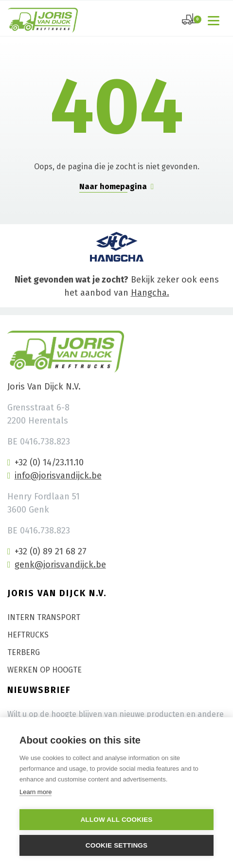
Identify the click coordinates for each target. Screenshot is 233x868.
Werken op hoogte (45, 670)
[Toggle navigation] (215, 20)
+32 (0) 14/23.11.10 (45, 462)
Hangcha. (150, 293)
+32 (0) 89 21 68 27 (47, 551)
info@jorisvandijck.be (54, 476)
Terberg (24, 652)
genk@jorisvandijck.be (57, 565)
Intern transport (44, 617)
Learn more (36, 792)
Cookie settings (117, 845)
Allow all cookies (116, 820)
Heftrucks (28, 635)
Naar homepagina (116, 186)
